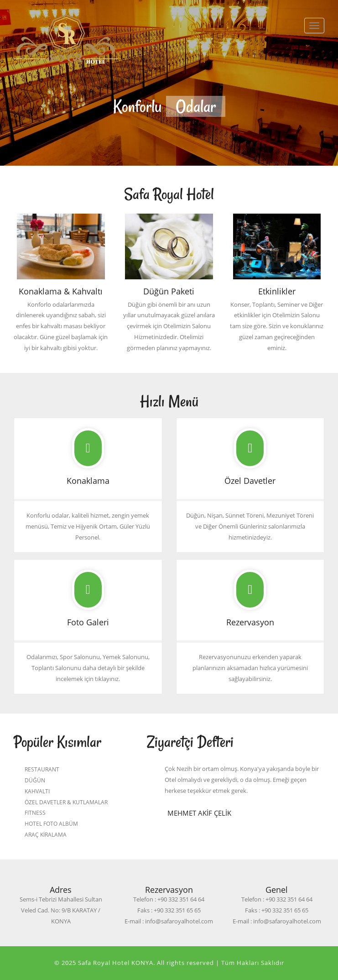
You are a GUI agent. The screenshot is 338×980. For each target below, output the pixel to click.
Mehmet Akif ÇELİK (199, 813)
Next (274, 104)
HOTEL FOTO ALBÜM (51, 823)
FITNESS (35, 812)
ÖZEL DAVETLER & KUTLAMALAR (66, 802)
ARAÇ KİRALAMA (46, 834)
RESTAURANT (42, 769)
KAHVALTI (37, 791)
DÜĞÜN (35, 780)
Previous (64, 104)
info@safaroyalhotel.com (179, 921)
